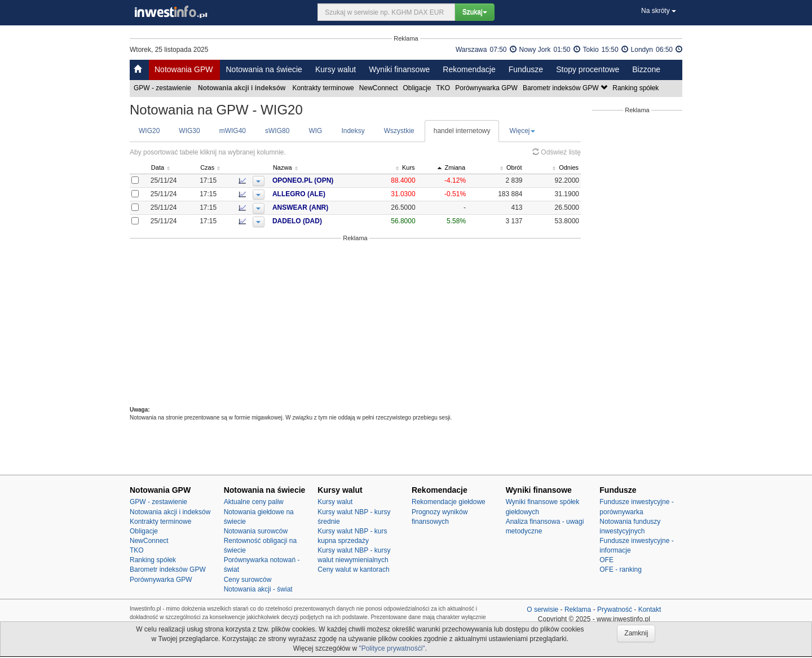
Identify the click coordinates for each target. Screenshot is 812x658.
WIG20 (149, 131)
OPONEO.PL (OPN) (324, 180)
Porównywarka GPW (487, 88)
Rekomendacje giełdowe (449, 502)
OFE (606, 560)
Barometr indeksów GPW (566, 88)
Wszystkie (399, 131)
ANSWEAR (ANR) (321, 207)
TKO (444, 88)
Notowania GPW (184, 69)
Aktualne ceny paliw (254, 502)
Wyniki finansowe (399, 69)
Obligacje (418, 88)
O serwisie (542, 610)
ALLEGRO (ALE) (320, 194)
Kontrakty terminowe (324, 88)
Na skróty (659, 11)
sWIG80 (277, 131)
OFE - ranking (621, 569)
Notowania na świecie (264, 69)
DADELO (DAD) (318, 221)
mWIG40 (233, 131)
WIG (315, 131)
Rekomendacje (469, 69)
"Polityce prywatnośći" (392, 648)
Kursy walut (336, 69)
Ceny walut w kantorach (353, 569)
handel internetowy (462, 131)
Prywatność (615, 610)
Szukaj (475, 12)
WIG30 (189, 131)
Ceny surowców (248, 580)
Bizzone (646, 69)
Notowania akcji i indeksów (170, 512)
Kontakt (650, 610)
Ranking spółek (636, 88)
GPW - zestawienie (163, 88)
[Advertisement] (355, 324)
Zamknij (636, 633)
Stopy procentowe (588, 69)
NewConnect (379, 88)
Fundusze (526, 69)
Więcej (522, 131)
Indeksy (353, 131)
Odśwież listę (557, 152)
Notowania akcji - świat (258, 589)
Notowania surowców (256, 531)
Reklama (578, 610)
